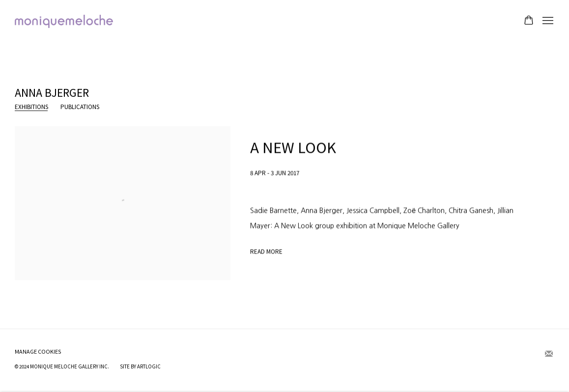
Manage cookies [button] (38, 351)
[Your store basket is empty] (529, 21)
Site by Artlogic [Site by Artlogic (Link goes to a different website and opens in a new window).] (140, 366)
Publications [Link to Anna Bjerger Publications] (80, 107)
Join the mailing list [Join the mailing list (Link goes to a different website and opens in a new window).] (549, 354)
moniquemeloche (64, 21)
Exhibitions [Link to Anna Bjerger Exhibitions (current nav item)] (31, 107)
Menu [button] (547, 21)
